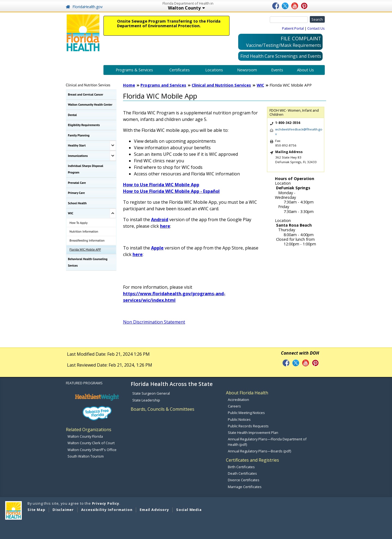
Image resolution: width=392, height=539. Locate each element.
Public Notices (239, 419)
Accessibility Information (107, 510)
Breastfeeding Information (87, 240)
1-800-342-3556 (288, 123)
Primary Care (76, 193)
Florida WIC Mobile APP (85, 249)
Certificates (180, 70)
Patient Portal (293, 28)
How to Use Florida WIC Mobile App (161, 185)
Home (129, 85)
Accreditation (238, 400)
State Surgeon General (151, 393)
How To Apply (78, 223)
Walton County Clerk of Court (91, 443)
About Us (305, 70)
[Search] (289, 20)
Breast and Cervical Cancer (86, 94)
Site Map (36, 510)
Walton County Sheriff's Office (92, 450)
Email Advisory (154, 510)
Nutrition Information (84, 231)
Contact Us (316, 28)
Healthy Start (77, 145)
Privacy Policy (106, 503)
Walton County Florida (85, 436)
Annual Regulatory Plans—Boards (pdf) (259, 451)
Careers (234, 406)
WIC (71, 213)
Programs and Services (163, 85)
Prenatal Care (77, 183)
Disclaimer (63, 510)
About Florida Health (247, 393)
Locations (214, 70)
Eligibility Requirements (84, 125)
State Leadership (146, 400)
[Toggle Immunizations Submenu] (113, 156)
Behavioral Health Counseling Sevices (88, 262)
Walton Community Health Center (90, 104)
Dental (73, 115)
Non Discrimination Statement (154, 322)
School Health (77, 203)
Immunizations (78, 156)
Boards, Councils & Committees (163, 409)
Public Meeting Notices (246, 413)
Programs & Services (134, 70)
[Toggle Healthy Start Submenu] (113, 146)
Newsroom (247, 70)
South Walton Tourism (86, 456)
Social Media (189, 510)
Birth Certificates (241, 467)
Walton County (206, 8)
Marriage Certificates (245, 487)
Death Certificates (242, 473)
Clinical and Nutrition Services (88, 85)
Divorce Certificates (244, 480)
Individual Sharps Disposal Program (86, 169)
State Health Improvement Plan (253, 433)
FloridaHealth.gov (84, 7)
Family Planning (79, 135)
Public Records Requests (248, 426)
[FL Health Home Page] (83, 32)
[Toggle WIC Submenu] (113, 214)
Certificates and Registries (252, 460)
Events (277, 70)
